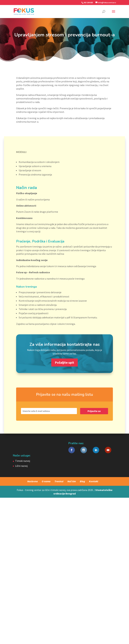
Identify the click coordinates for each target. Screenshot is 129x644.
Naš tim (72, 481)
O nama (46, 481)
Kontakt (94, 481)
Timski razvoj (23, 461)
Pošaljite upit (64, 362)
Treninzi (59, 481)
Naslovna (32, 481)
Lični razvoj (21, 466)
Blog (82, 481)
